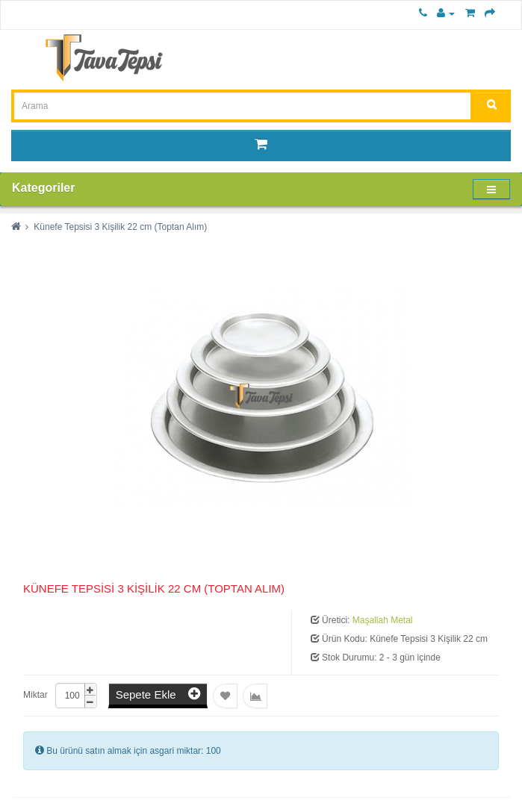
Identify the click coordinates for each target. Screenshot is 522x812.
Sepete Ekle (158, 694)
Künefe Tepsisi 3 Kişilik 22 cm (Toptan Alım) (120, 227)
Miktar (35, 695)
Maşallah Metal (383, 620)
